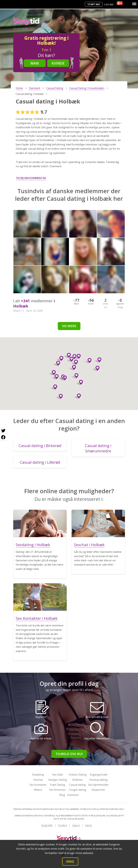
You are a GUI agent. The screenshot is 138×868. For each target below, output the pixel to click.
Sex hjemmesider (98, 785)
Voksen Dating (78, 775)
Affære (38, 790)
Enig (70, 861)
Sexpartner (98, 790)
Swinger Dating (58, 780)
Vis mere (69, 326)
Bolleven (78, 780)
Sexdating (38, 775)
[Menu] (134, 4)
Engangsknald (98, 775)
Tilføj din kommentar (31, 178)
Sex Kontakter (38, 785)
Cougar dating (77, 790)
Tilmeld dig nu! (69, 754)
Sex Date (58, 775)
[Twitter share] (3, 431)
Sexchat (38, 780)
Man (35, 63)
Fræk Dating (58, 785)
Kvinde (58, 63)
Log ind (109, 4)
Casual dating (77, 785)
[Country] (120, 3)
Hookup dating (98, 780)
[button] (73, 368)
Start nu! (94, 4)
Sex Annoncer (58, 790)
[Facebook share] (3, 437)
